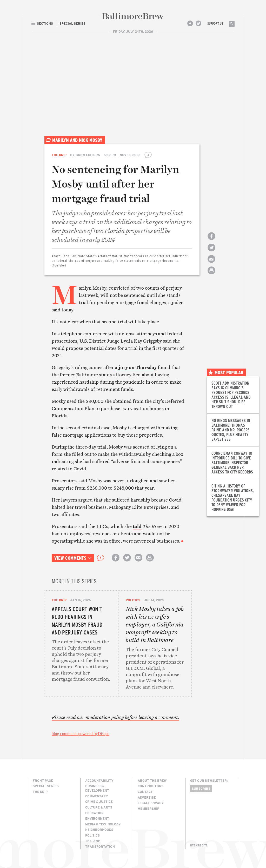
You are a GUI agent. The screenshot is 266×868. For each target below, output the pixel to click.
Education (94, 813)
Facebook (190, 23)
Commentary (97, 796)
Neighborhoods (99, 830)
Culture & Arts (99, 807)
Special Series (46, 786)
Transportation (100, 846)
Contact (145, 792)
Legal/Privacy (151, 803)
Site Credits (198, 845)
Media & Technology (103, 824)
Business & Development (97, 788)
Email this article (211, 263)
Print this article (211, 275)
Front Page (43, 780)
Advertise (147, 797)
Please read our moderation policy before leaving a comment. (115, 717)
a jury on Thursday (136, 367)
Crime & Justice (99, 802)
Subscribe (201, 789)
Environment (97, 818)
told (137, 526)
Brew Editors (88, 155)
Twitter (198, 23)
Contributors (151, 786)
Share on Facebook (211, 241)
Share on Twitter (211, 252)
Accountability (99, 780)
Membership (148, 809)
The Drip (59, 155)
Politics (133, 600)
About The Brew (152, 780)
